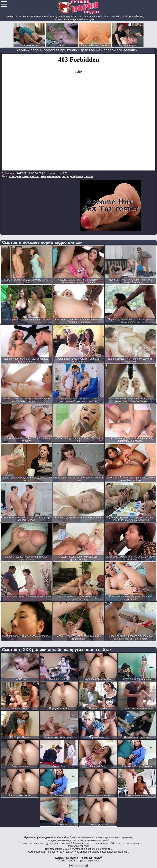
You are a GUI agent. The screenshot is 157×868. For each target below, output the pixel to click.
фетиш (88, 176)
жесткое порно (57, 176)
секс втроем (38, 176)
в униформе (75, 176)
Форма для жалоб (91, 858)
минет (25, 176)
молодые (15, 176)
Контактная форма (67, 858)
